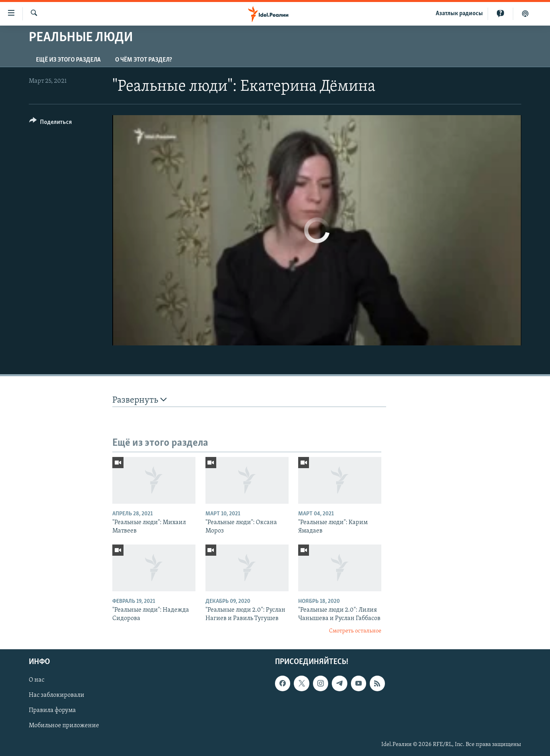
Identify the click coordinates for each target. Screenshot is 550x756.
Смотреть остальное (355, 631)
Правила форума (52, 710)
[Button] (51, 123)
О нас (37, 680)
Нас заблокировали (57, 695)
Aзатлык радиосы (459, 14)
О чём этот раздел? (143, 60)
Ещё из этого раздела (68, 60)
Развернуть (139, 400)
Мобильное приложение (64, 726)
